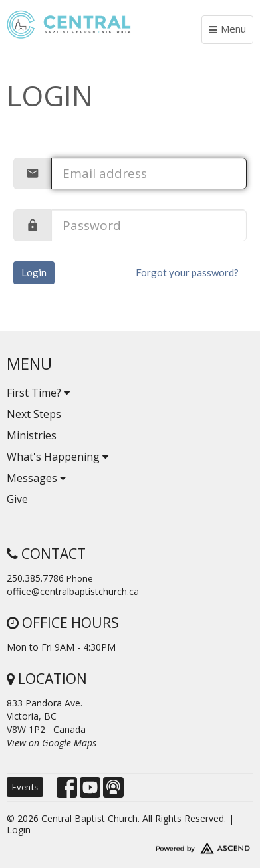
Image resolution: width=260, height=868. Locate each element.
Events (25, 787)
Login (34, 272)
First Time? (38, 393)
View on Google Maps (52, 743)
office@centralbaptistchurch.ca (73, 591)
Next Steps (34, 414)
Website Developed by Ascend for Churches (130, 845)
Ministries (32, 435)
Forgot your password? (187, 272)
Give (17, 499)
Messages (36, 478)
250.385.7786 (35, 578)
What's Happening (58, 457)
